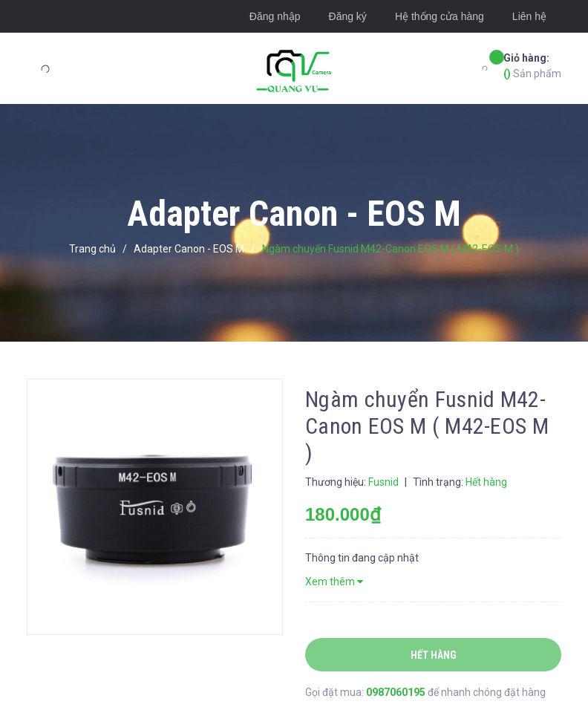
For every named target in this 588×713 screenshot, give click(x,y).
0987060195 (397, 692)
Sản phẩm (532, 65)
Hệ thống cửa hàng (440, 16)
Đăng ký (348, 16)
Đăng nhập (275, 16)
